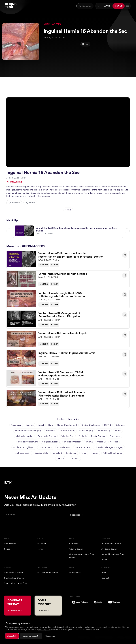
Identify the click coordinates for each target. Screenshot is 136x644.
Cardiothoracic (46, 447)
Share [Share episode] (30, 203)
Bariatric (30, 425)
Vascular (114, 442)
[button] (68, 260)
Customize (50, 636)
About (104, 573)
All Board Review (109, 549)
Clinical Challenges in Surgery (109, 447)
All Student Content (14, 573)
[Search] (99, 6)
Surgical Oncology (73, 442)
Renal (84, 453)
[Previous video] (9, 231)
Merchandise (75, 573)
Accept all (12, 636)
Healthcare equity (22, 453)
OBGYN (61, 459)
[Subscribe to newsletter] (77, 515)
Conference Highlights (24, 447)
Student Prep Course (14, 578)
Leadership (71, 453)
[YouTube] (114, 602)
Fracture (95, 453)
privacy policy (44, 630)
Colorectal (120, 425)
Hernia (85, 44)
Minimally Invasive (24, 436)
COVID (108, 425)
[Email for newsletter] (44, 516)
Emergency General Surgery (28, 431)
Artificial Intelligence (113, 453)
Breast (41, 425)
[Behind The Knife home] (11, 6)
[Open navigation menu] (127, 6)
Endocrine (51, 431)
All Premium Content (111, 544)
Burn (51, 425)
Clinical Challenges (91, 425)
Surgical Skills (41, 453)
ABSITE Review (76, 549)
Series (7, 549)
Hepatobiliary (104, 431)
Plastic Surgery (98, 436)
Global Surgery (86, 431)
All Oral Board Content (47, 573)
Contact (105, 578)
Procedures (115, 436)
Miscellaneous (64, 447)
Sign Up (119, 6)
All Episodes (10, 544)
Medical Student (83, 447)
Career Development (67, 425)
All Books (73, 544)
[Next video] (127, 231)
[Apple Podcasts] (80, 602)
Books (104, 560)
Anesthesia (16, 425)
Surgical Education (51, 442)
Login (107, 6)
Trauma (89, 442)
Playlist (40, 549)
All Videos (41, 544)
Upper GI (101, 442)
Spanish (75, 459)
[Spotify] (98, 602)
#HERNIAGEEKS (52, 24)
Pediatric (83, 436)
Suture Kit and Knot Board (113, 554)
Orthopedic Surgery (47, 436)
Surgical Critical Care (28, 442)
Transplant (57, 453)
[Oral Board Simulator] (85, 6)
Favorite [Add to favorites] (14, 203)
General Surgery (67, 431)
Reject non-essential (31, 636)
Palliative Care (67, 436)
